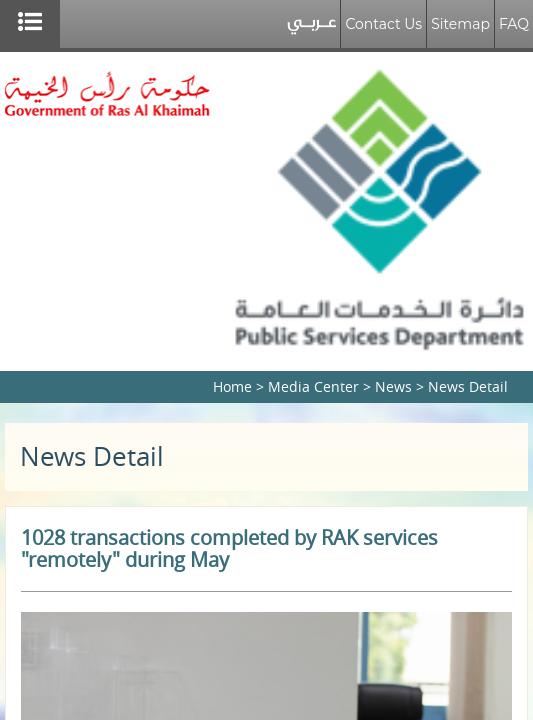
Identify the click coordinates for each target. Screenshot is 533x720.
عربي (311, 29)
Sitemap (460, 24)
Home (232, 386)
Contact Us (383, 24)
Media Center (313, 386)
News (393, 386)
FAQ (514, 24)
